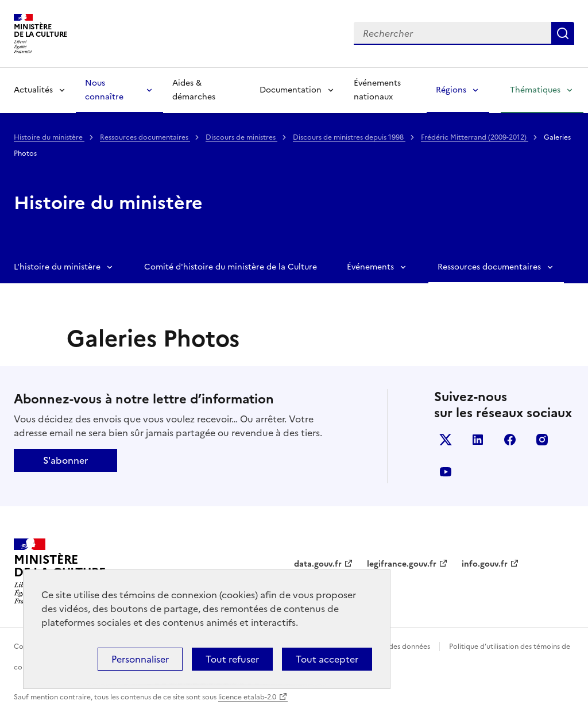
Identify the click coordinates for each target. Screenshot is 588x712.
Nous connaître (104, 90)
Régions (451, 90)
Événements (370, 267)
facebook (510, 440)
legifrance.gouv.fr (402, 564)
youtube (446, 472)
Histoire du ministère (49, 137)
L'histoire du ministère (57, 267)
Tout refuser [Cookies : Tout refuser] (232, 659)
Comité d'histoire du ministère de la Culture (231, 267)
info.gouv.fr (485, 564)
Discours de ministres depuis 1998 (349, 137)
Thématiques (535, 90)
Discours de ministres (241, 137)
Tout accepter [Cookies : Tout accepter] (327, 659)
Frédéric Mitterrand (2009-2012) (475, 137)
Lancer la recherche (563, 33)
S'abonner (65, 460)
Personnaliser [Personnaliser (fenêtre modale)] (140, 659)
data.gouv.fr (318, 564)
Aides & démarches (194, 90)
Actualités (33, 90)
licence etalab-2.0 (247, 697)
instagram (542, 440)
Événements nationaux (377, 90)
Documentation (291, 90)
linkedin (478, 440)
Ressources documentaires (145, 137)
